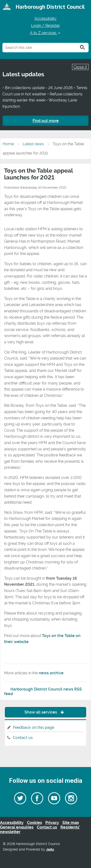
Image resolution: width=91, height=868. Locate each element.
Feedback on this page (34, 727)
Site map (71, 823)
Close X (80, 67)
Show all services (45, 712)
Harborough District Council (50, 7)
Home (8, 144)
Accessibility (45, 19)
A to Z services (45, 33)
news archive (51, 673)
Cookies (34, 823)
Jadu (50, 849)
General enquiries (17, 827)
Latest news (33, 144)
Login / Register (45, 26)
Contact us (23, 738)
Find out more (46, 121)
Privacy (52, 823)
